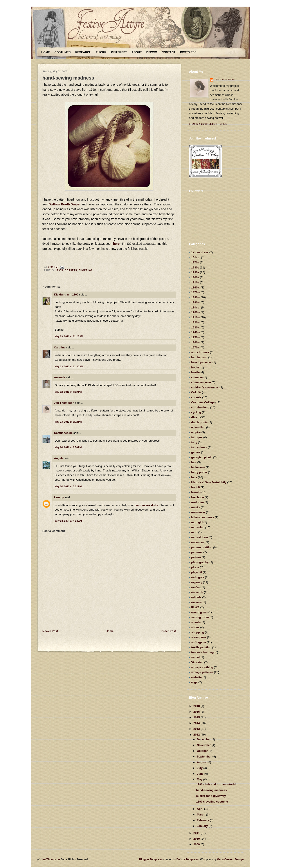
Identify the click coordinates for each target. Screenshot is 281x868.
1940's (195, 332)
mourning (198, 527)
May (200, 779)
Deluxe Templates (188, 859)
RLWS (195, 607)
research (197, 592)
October (203, 751)
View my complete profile (208, 124)
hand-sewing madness (68, 78)
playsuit (197, 572)
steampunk (199, 637)
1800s (195, 277)
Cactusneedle (63, 433)
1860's (195, 287)
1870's (195, 292)
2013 (197, 729)
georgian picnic (202, 457)
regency (197, 582)
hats (194, 477)
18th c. (196, 307)
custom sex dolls (146, 505)
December (204, 739)
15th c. (196, 257)
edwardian (198, 427)
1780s (195, 267)
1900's (195, 312)
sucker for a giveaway (211, 796)
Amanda (60, 377)
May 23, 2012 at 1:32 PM (68, 422)
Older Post (169, 631)
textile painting (201, 647)
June (201, 774)
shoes (195, 627)
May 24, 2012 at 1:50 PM (68, 447)
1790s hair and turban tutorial (216, 784)
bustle (195, 372)
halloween (198, 467)
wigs (194, 682)
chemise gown (201, 382)
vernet (195, 657)
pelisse (196, 557)
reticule (196, 597)
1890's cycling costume (212, 802)
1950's (195, 337)
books (195, 367)
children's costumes (205, 387)
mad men (197, 502)
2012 (197, 735)
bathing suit (199, 357)
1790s (59, 270)
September (205, 757)
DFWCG (152, 52)
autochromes (200, 352)
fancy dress (199, 447)
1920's (195, 322)
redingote (198, 577)
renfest (196, 587)
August (202, 762)
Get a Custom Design (230, 859)
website (196, 677)
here (116, 244)
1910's (195, 317)
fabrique (197, 437)
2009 (197, 844)
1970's (195, 347)
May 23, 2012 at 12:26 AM (69, 336)
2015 (197, 717)
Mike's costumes (203, 517)
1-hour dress (200, 252)
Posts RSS (188, 52)
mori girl (197, 522)
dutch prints (199, 422)
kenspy (59, 497)
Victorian (197, 662)
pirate (195, 567)
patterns (197, 552)
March (202, 815)
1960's (195, 342)
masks (196, 507)
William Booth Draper (65, 204)
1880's (195, 297)
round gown (199, 612)
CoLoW (196, 392)
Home (46, 52)
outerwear (198, 542)
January (203, 826)
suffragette (199, 642)
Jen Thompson (64, 403)
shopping (86, 270)
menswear (198, 512)
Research (83, 52)
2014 (197, 723)
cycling (196, 412)
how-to (196, 492)
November (204, 745)
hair (194, 462)
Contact (169, 52)
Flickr (101, 52)
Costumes (63, 52)
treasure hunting (203, 652)
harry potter (199, 472)
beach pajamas (201, 362)
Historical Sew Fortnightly (209, 482)
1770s (195, 262)
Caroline (60, 347)
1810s (195, 282)
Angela (59, 458)
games (196, 452)
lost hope (198, 497)
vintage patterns (202, 672)
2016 (197, 712)
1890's (195, 302)
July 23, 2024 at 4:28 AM (68, 521)
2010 (197, 839)
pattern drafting (202, 547)
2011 (197, 833)
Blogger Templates (151, 859)
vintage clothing (202, 667)
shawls (196, 622)
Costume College (203, 402)
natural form (200, 537)
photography (200, 562)
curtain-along (200, 407)
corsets (71, 270)
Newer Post (50, 631)
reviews (196, 602)
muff (194, 532)
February (203, 820)
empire (196, 432)
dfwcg (195, 417)
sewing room (200, 617)
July (200, 768)
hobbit (196, 487)
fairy (194, 442)
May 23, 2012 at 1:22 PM (68, 392)
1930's (195, 327)
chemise (197, 377)
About (137, 52)
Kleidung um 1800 (66, 294)
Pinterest (119, 52)
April (201, 809)
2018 (197, 706)
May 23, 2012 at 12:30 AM (69, 366)
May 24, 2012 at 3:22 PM (68, 486)
